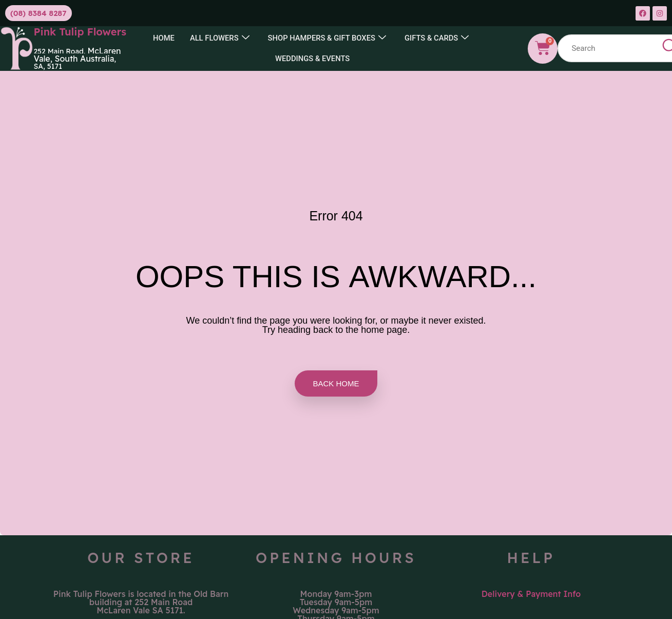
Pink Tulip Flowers (80, 32)
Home (162, 38)
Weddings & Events (313, 59)
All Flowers (218, 38)
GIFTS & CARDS (438, 38)
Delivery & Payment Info (531, 594)
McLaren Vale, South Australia (77, 55)
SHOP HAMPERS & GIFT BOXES (327, 38)
